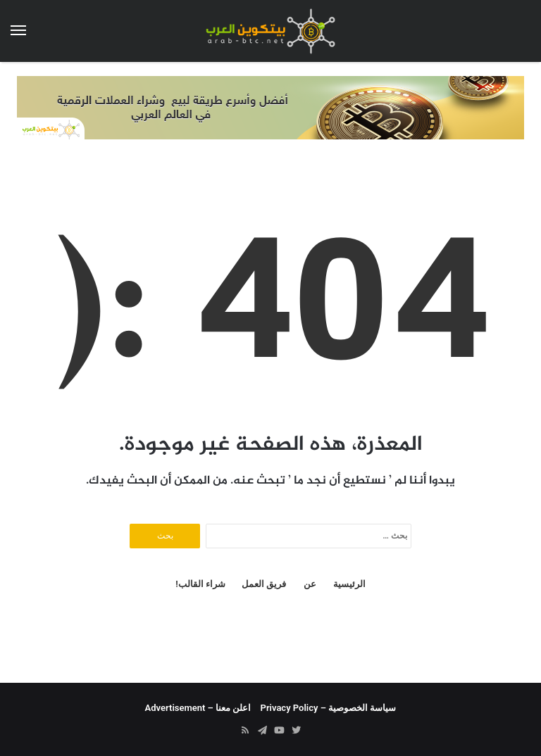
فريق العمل (264, 584)
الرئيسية (349, 584)
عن (310, 584)
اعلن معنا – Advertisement (198, 708)
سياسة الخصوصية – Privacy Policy (329, 708)
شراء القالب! (200, 584)
